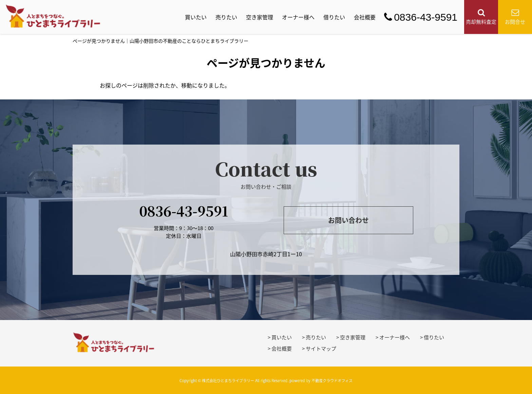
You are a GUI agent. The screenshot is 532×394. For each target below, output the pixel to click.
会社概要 (365, 17)
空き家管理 (260, 17)
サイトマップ (321, 349)
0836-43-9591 (421, 17)
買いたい (196, 17)
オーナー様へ (298, 17)
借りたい (334, 17)
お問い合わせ (348, 220)
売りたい (226, 17)
